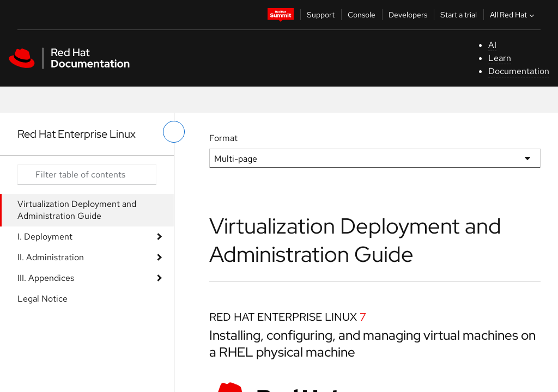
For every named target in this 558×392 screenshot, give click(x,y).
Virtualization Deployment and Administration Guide (77, 210)
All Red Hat (513, 15)
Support (321, 15)
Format (223, 138)
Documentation (519, 71)
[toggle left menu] (174, 132)
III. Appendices (46, 278)
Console (362, 15)
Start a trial (459, 15)
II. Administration (51, 257)
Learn (500, 58)
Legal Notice (43, 299)
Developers (408, 15)
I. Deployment (45, 237)
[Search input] (87, 175)
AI (492, 45)
